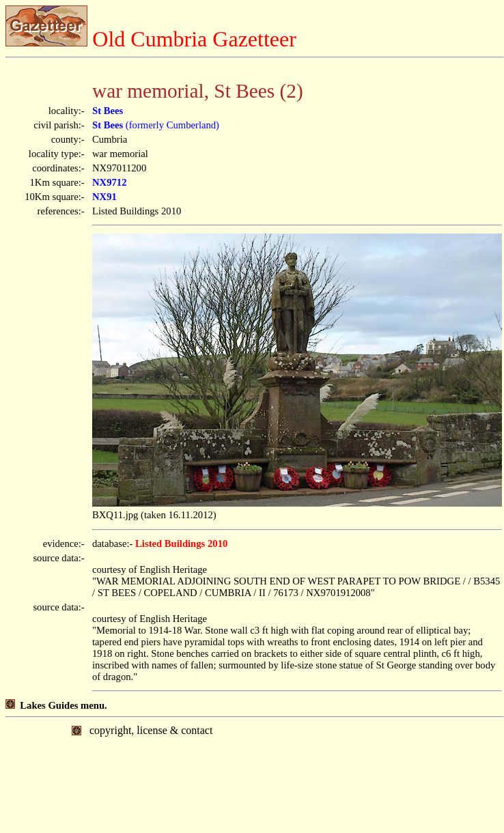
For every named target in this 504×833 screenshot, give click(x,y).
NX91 (104, 197)
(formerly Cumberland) (156, 125)
